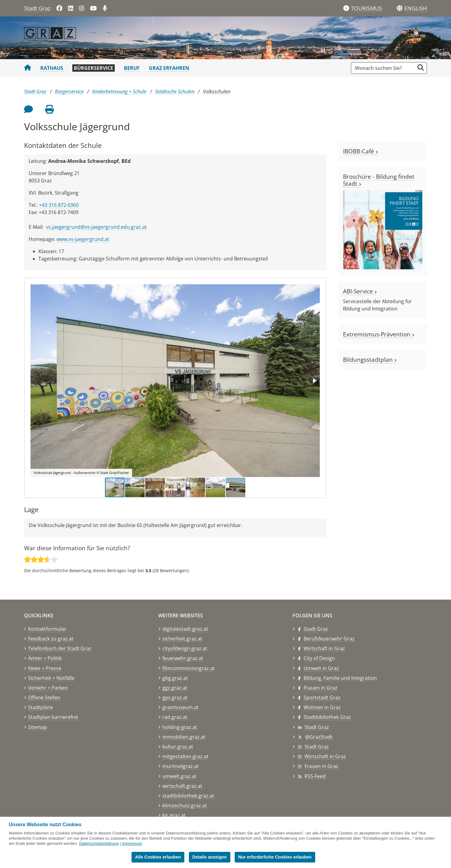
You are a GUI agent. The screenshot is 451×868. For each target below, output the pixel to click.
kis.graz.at (174, 815)
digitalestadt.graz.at (185, 629)
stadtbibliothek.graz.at (188, 796)
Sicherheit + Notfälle (51, 678)
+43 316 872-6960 (59, 205)
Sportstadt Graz (322, 698)
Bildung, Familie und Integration (340, 678)
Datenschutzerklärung (99, 843)
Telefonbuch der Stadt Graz (60, 648)
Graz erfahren (169, 68)
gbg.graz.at (175, 678)
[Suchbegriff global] (384, 68)
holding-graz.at (180, 727)
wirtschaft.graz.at (182, 786)
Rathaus (52, 68)
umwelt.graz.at (179, 776)
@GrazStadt (319, 737)
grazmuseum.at (180, 707)
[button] (416, 9)
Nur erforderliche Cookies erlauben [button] (275, 857)
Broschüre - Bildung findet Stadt (379, 180)
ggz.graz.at (175, 688)
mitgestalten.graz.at (185, 756)
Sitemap (38, 727)
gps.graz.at (175, 698)
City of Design (319, 658)
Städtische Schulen (175, 91)
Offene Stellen (44, 698)
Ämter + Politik (45, 658)
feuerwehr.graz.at (183, 658)
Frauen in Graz (321, 688)
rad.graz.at (175, 717)
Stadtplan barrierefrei (53, 717)
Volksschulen (217, 91)
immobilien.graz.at (184, 737)
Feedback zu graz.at (51, 639)
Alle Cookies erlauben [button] (158, 857)
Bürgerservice (94, 68)
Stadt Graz (37, 8)
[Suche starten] (421, 68)
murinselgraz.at (180, 766)
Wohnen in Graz (322, 707)
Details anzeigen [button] (209, 857)
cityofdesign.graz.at (185, 648)
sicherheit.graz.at (182, 639)
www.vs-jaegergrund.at (83, 239)
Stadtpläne (41, 707)
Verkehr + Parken (48, 688)
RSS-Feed (315, 776)
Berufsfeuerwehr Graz (329, 639)
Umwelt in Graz (321, 668)
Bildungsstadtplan (370, 359)
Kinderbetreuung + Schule (119, 91)
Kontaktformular (47, 629)
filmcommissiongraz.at (189, 668)
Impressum (132, 843)
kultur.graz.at (178, 747)
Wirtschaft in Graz (324, 648)
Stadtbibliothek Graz (327, 717)
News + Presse (45, 668)
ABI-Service (360, 291)
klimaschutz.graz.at (185, 805)
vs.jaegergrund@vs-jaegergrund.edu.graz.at (96, 227)
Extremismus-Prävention (379, 334)
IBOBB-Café (361, 151)
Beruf (132, 68)
